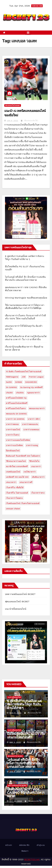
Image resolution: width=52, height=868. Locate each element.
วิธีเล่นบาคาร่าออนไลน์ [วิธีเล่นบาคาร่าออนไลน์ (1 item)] (16, 461)
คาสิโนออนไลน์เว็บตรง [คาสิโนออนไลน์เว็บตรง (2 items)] (16, 408)
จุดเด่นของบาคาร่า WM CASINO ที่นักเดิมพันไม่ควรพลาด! (26, 793)
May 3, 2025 (15, 742)
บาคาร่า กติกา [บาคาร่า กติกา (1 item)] (34, 419)
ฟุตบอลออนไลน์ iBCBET (13, 105)
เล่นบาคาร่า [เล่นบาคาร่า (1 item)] (11, 482)
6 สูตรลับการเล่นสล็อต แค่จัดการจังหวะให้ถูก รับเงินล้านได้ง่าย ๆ (24, 704)
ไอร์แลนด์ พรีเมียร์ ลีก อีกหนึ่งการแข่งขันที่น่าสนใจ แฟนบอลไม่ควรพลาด (24, 763)
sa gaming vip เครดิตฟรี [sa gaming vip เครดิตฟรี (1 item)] (31, 387)
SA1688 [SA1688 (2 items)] (18, 382)
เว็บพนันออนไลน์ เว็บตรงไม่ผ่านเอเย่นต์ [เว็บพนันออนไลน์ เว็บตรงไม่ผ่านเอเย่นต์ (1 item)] (23, 503)
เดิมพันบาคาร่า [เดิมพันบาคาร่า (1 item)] (38, 477)
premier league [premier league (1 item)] (36, 377)
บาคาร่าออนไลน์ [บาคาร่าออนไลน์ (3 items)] (13, 429)
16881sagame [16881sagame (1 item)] (12, 377)
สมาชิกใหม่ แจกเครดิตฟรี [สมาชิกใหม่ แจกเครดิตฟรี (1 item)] (17, 466)
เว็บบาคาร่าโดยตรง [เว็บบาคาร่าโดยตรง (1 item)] (14, 498)
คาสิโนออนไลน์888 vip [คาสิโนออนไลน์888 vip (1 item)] (16, 398)
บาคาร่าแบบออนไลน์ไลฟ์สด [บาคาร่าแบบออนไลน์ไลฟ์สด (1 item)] (18, 440)
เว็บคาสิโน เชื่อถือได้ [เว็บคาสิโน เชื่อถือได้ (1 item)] (15, 487)
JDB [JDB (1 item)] (24, 377)
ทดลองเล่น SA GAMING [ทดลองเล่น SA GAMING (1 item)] (16, 414)
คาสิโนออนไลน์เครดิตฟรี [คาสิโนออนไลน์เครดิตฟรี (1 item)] (17, 403)
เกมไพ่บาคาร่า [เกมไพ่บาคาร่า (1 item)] (30, 472)
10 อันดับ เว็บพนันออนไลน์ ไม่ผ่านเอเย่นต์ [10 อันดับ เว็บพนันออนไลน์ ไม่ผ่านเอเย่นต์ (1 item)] (24, 371)
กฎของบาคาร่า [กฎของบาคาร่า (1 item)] (33, 393)
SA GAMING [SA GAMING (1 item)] (11, 387)
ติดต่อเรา (25, 851)
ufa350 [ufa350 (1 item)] (9, 393)
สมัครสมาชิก (24, 845)
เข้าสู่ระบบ (41, 845)
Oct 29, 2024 (16, 801)
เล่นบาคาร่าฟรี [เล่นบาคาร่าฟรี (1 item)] (26, 482)
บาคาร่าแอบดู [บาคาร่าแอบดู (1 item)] (32, 445)
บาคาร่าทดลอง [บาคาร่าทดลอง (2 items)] (12, 424)
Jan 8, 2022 (12, 121)
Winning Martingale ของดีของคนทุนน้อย (26, 298)
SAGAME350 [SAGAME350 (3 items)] (31, 382)
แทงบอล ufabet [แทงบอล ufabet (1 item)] (13, 509)
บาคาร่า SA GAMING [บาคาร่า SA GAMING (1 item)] (15, 419)
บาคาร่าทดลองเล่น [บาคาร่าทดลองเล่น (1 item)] (30, 424)
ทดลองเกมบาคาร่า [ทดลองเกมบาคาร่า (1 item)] (37, 408)
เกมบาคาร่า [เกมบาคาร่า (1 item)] (36, 466)
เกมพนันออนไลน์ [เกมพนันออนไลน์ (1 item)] (13, 472)
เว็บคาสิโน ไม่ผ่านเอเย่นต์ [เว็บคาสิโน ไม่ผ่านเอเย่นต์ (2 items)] (17, 493)
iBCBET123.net (32, 859)
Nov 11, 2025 (15, 713)
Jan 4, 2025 (15, 772)
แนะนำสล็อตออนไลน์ (16, 609)
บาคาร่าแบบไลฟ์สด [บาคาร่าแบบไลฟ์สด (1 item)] (14, 445)
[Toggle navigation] (28, 33)
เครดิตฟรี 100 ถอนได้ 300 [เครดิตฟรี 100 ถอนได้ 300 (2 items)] (17, 477)
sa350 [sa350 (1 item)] (9, 382)
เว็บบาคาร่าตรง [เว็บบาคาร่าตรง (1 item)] (38, 493)
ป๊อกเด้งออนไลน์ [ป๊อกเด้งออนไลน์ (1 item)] (13, 451)
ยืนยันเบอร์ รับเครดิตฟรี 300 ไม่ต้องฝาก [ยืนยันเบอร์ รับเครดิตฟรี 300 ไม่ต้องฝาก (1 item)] (23, 456)
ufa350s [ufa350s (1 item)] (20, 393)
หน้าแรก (9, 845)
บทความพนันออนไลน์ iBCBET (20, 594)
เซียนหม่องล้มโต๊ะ (30, 121)
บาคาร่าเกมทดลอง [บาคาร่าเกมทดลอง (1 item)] (31, 429)
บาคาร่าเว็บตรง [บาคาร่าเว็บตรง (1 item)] (13, 435)
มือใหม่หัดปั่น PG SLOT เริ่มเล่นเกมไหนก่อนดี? (26, 735)
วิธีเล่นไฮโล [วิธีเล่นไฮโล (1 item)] (34, 461)
